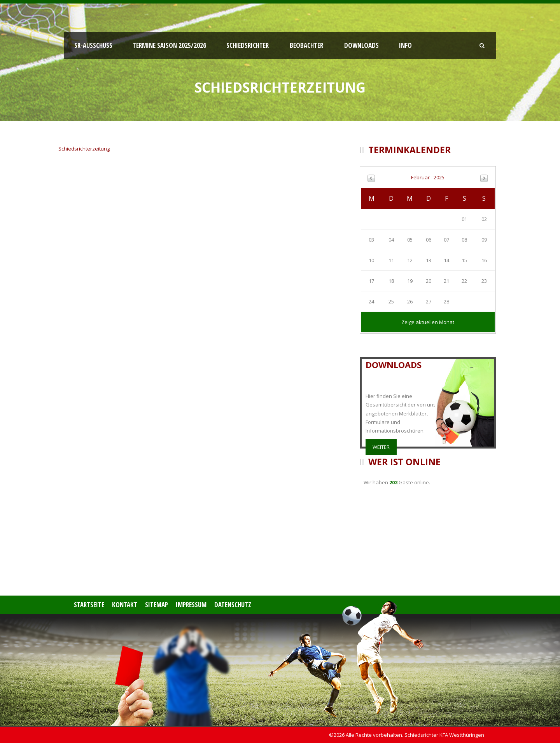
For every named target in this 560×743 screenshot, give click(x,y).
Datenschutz (233, 605)
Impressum (191, 605)
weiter (381, 447)
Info (405, 45)
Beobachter (306, 45)
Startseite (89, 605)
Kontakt (125, 605)
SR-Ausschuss (93, 45)
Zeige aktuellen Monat (428, 322)
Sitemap (157, 605)
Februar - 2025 (428, 177)
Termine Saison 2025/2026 (169, 45)
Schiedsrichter (248, 45)
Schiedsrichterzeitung (84, 149)
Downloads (361, 45)
